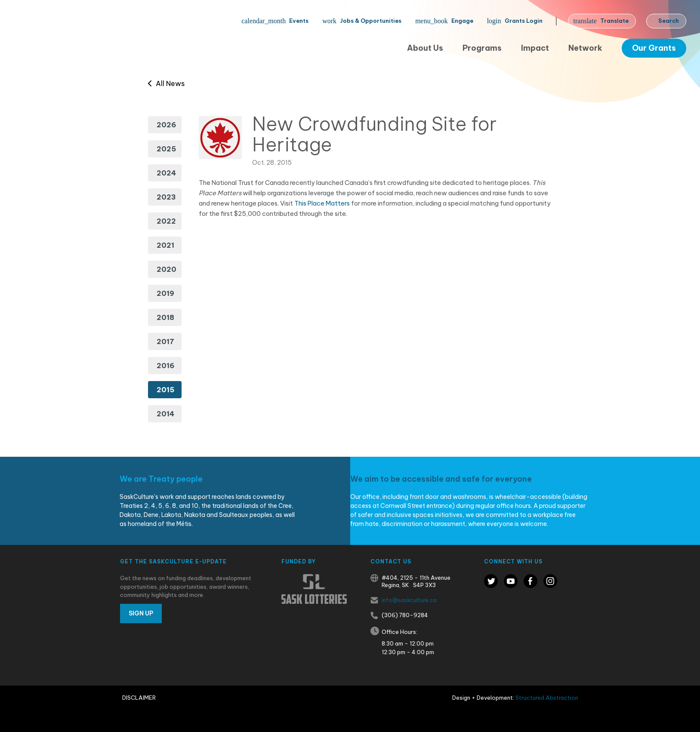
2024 (166, 173)
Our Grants (654, 48)
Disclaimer (139, 698)
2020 (167, 269)
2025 (166, 149)
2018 (165, 317)
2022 (166, 221)
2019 (165, 293)
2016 (165, 366)
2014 (165, 414)
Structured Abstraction (547, 698)
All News (166, 83)
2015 (165, 390)
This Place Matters (322, 203)
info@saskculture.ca (409, 600)
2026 (166, 125)
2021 (165, 245)
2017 (165, 341)
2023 (166, 197)
